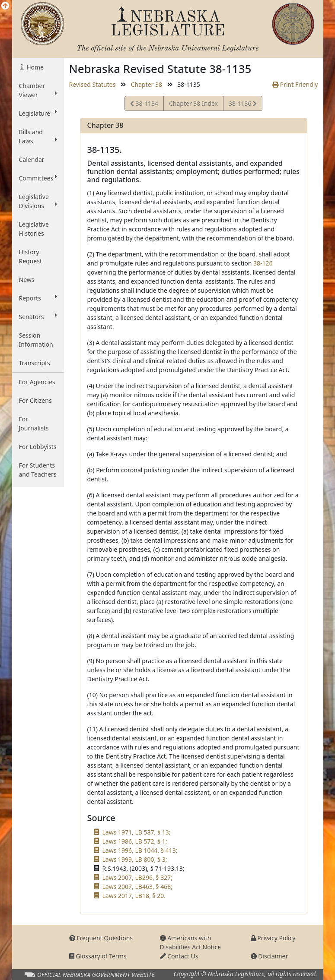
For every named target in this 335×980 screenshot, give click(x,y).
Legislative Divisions (38, 201)
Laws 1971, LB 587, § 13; (137, 832)
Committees (38, 178)
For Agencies (37, 382)
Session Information (36, 340)
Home (34, 67)
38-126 (263, 263)
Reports (38, 298)
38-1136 (242, 105)
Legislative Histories (34, 229)
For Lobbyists (38, 447)
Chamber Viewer (38, 90)
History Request (31, 256)
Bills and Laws (38, 136)
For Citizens (35, 400)
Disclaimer (270, 956)
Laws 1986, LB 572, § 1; (135, 841)
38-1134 (144, 105)
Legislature (38, 113)
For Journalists (34, 424)
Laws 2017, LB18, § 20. (134, 896)
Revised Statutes (93, 84)
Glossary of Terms (98, 956)
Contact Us (179, 956)
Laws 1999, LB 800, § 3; (135, 859)
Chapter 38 (147, 84)
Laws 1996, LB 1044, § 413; (140, 850)
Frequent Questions (101, 938)
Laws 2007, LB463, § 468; (137, 887)
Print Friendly (295, 84)
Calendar (32, 160)
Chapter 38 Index (193, 103)
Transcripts (35, 363)
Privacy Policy (273, 938)
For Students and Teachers (38, 470)
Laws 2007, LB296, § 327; (137, 877)
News (27, 280)
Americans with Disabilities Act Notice (191, 942)
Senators (38, 316)
